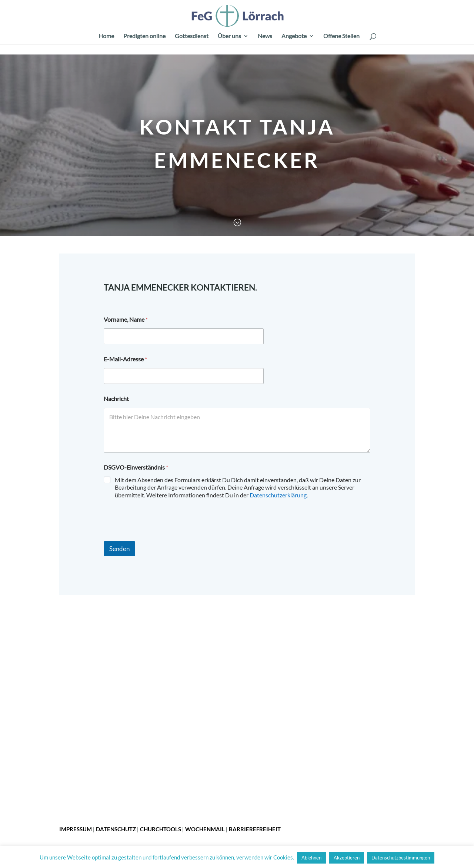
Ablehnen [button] (311, 858)
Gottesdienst (192, 36)
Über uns (229, 36)
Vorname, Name (126, 319)
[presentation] (160, 536)
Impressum (76, 829)
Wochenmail (205, 829)
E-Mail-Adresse (125, 359)
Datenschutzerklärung (278, 495)
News (265, 36)
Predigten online (144, 36)
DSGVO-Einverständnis (136, 467)
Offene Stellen (341, 36)
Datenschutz (116, 829)
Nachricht (116, 399)
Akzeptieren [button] (347, 858)
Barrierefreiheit (255, 829)
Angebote (294, 36)
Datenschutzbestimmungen (401, 858)
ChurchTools (161, 829)
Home (106, 36)
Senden (119, 549)
